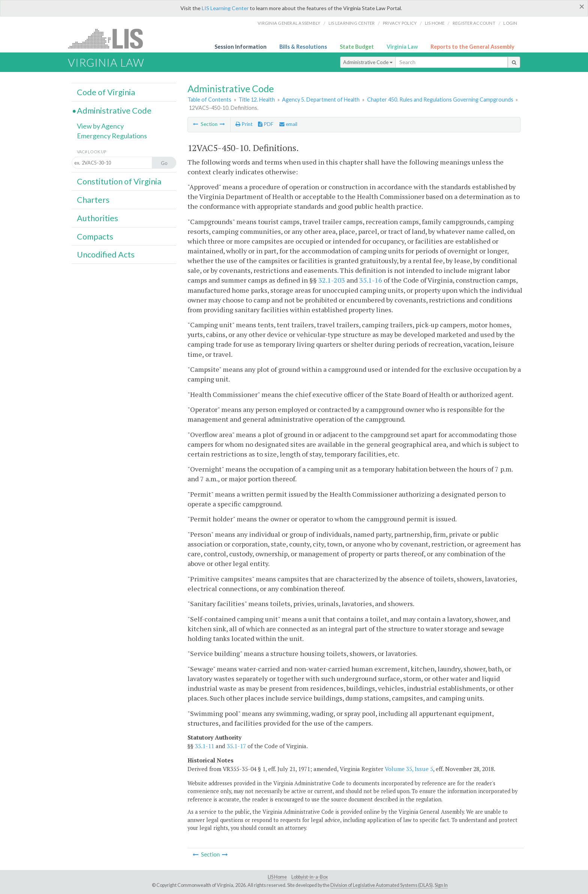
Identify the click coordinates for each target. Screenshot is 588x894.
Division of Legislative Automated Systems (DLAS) (382, 885)
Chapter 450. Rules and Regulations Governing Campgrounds (440, 100)
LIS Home (277, 877)
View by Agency (100, 126)
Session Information (241, 47)
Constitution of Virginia (119, 181)
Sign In (441, 885)
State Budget (357, 47)
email (288, 124)
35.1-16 (371, 280)
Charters (93, 200)
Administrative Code (368, 62)
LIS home (435, 23)
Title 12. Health (257, 100)
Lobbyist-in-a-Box (310, 877)
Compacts (95, 237)
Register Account (474, 23)
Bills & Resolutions (303, 47)
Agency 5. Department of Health (321, 100)
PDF (266, 124)
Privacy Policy (400, 23)
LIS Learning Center (225, 8)
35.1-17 (236, 746)
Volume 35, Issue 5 (409, 769)
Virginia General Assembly (289, 23)
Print (244, 124)
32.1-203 (332, 280)
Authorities (97, 218)
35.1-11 (205, 746)
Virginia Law (402, 47)
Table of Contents (209, 100)
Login (510, 23)
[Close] (582, 6)
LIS (110, 38)
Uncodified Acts (106, 255)
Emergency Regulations (112, 136)
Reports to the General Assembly (472, 47)
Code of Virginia (106, 92)
